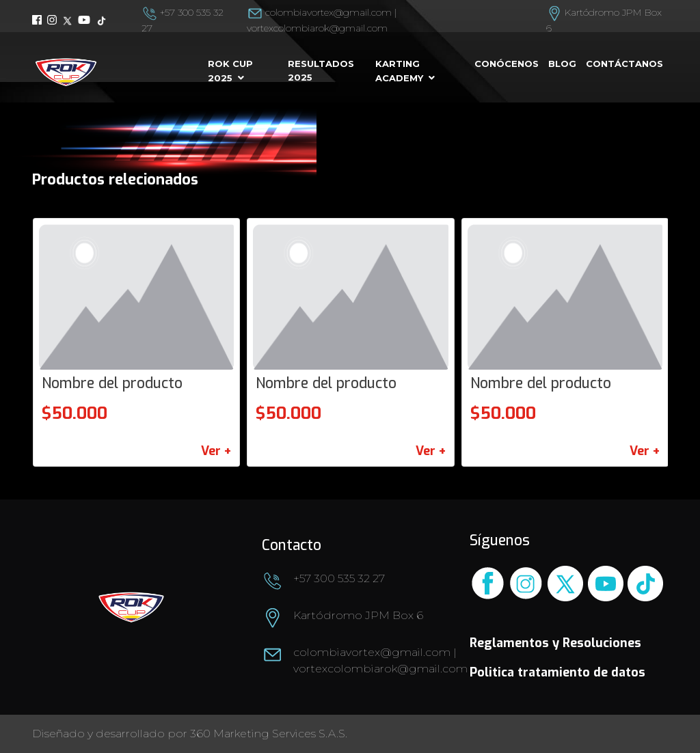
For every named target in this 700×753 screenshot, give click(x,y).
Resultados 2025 (321, 70)
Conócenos (507, 64)
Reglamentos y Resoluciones (555, 643)
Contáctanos (624, 64)
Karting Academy (399, 70)
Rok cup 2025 (230, 70)
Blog (562, 64)
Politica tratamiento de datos (557, 672)
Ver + (216, 451)
